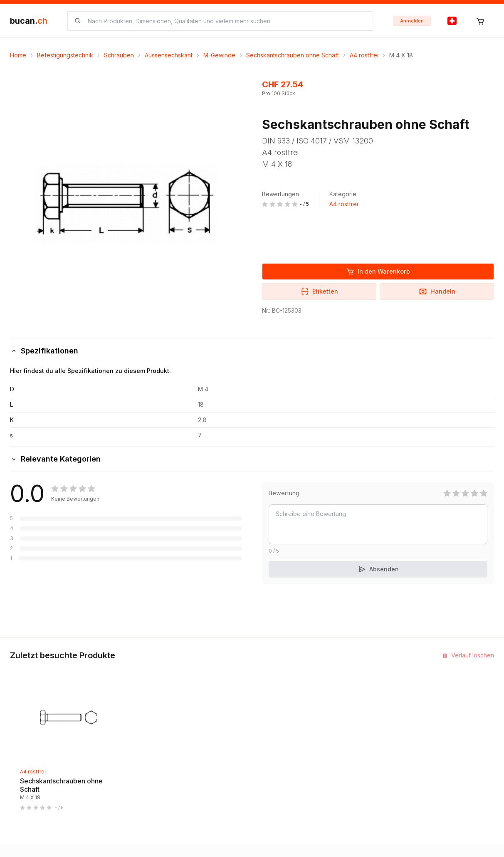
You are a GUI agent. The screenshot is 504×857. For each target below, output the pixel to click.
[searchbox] (225, 21)
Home (18, 55)
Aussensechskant (169, 55)
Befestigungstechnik (65, 55)
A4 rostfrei (364, 55)
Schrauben (119, 55)
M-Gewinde (219, 55)
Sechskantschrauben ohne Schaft (293, 55)
